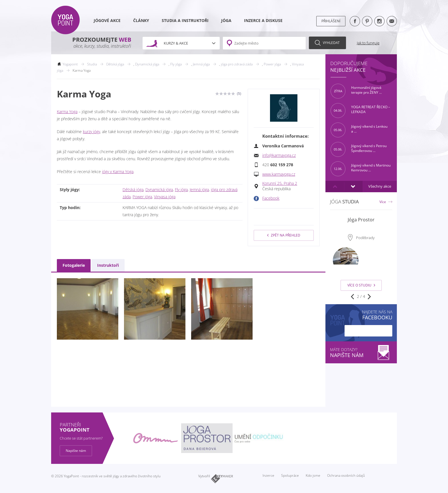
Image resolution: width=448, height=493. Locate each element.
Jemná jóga (199, 190)
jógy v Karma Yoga (118, 172)
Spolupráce (290, 475)
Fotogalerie (74, 265)
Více (383, 202)
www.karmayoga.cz (279, 174)
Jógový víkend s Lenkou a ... (359, 130)
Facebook (271, 198)
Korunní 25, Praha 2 (280, 183)
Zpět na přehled (284, 235)
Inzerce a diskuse (263, 21)
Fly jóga (181, 190)
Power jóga (142, 197)
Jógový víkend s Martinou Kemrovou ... (361, 169)
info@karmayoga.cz (279, 155)
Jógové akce (107, 21)
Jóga (226, 21)
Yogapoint (70, 64)
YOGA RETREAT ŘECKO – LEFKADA (360, 111)
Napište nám (76, 451)
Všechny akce (380, 186)
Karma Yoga (67, 112)
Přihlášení (331, 21)
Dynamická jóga (159, 190)
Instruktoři (108, 265)
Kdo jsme (313, 475)
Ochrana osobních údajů (346, 475)
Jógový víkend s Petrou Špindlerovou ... (359, 149)
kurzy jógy (91, 132)
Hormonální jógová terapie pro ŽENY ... (356, 91)
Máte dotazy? (361, 353)
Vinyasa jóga (165, 197)
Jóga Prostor (361, 220)
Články (141, 21)
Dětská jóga (133, 190)
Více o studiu (361, 285)
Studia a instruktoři (185, 21)
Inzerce (268, 475)
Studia (92, 64)
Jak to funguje (368, 43)
